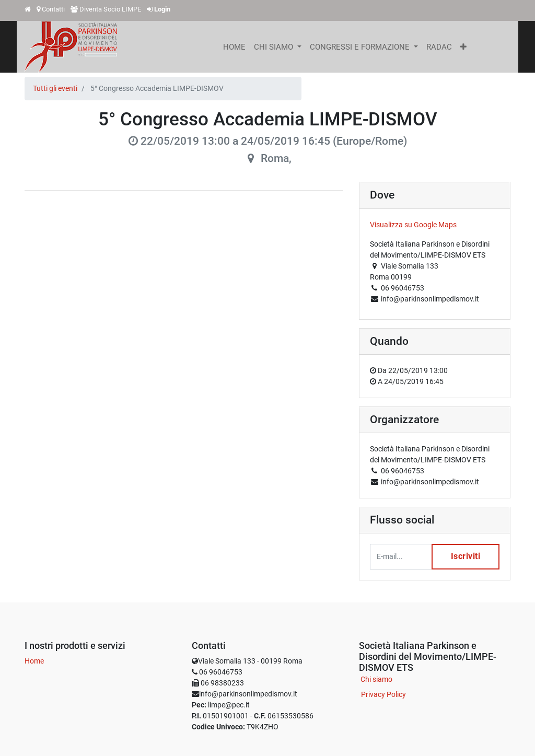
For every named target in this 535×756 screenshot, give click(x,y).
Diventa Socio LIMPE (110, 9)
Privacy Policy (383, 694)
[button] (463, 47)
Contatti (53, 9)
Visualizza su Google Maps (413, 225)
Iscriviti (465, 557)
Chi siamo (376, 679)
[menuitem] (234, 47)
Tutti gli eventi (55, 88)
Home (34, 661)
